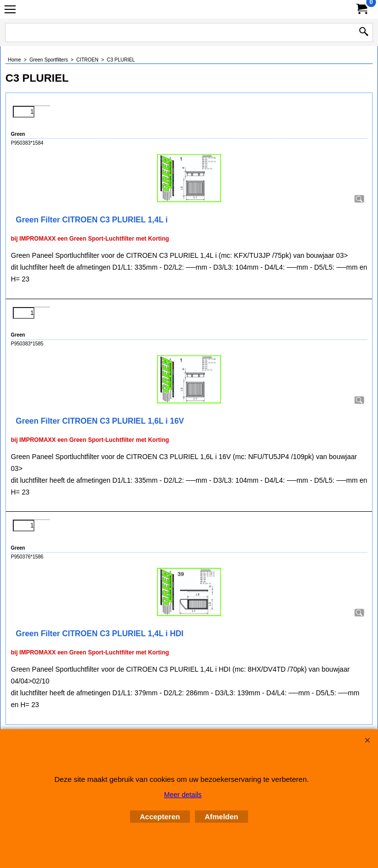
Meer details (183, 795)
